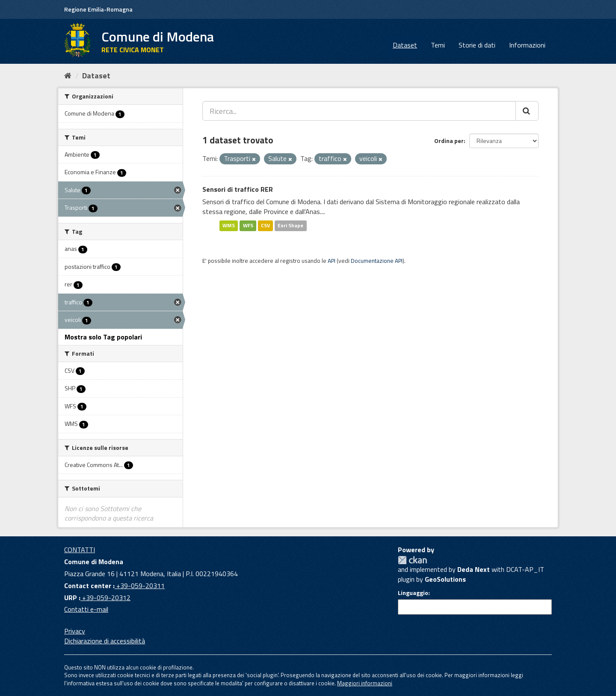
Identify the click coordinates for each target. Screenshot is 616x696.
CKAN (412, 560)
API (332, 261)
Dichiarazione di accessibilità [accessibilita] (105, 641)
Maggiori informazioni (365, 683)
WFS (248, 225)
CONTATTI (80, 550)
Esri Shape (290, 225)
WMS (229, 225)
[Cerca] (527, 111)
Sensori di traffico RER (238, 189)
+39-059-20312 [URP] (105, 598)
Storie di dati (477, 45)
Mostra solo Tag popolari (103, 337)
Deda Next (474, 569)
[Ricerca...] (359, 111)
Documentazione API (377, 261)
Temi (438, 45)
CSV (265, 225)
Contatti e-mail (86, 609)
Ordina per (449, 141)
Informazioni (527, 45)
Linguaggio (413, 593)
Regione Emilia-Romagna (98, 9)
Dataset (405, 45)
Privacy (75, 631)
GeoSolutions (445, 579)
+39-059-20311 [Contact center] (140, 586)
